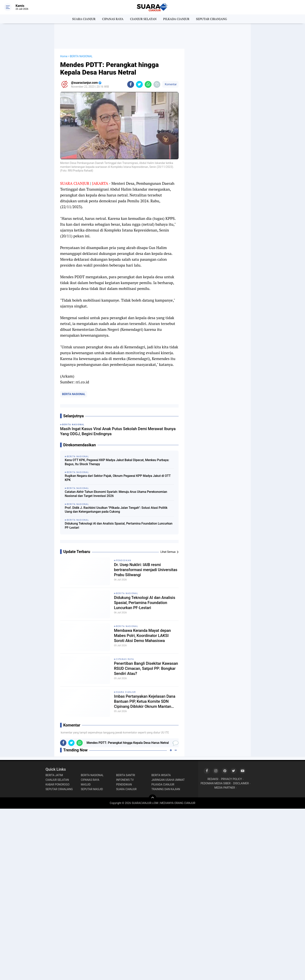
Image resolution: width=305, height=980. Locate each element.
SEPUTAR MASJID (92, 789)
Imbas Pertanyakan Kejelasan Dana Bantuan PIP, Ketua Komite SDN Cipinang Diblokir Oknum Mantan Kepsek (145, 701)
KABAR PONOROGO (57, 785)
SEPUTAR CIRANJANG (211, 19)
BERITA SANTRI (126, 775)
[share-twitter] (139, 84)
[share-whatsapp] (148, 84)
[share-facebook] (131, 84)
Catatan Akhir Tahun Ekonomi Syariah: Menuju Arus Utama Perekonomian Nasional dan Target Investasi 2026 (116, 494)
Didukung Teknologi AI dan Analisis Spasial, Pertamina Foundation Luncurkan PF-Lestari (119, 526)
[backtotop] (152, 798)
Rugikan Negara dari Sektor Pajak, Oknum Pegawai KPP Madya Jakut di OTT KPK (118, 478)
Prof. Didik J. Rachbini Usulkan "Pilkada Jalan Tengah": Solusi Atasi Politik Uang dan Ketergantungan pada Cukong (116, 510)
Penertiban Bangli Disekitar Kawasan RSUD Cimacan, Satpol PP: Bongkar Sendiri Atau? (146, 668)
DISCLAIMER (241, 783)
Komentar (170, 84)
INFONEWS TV (125, 780)
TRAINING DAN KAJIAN (166, 789)
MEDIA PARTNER (225, 788)
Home (64, 56)
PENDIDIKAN (124, 560)
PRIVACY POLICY (231, 779)
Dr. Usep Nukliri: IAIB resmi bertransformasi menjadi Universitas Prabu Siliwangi (146, 570)
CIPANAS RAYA (113, 19)
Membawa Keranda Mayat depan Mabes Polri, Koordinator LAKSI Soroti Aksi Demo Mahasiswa (142, 636)
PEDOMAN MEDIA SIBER (216, 783)
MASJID (86, 785)
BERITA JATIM (54, 775)
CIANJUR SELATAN (143, 19)
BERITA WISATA (161, 775)
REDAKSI (213, 779)
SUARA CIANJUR (84, 19)
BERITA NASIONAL (74, 394)
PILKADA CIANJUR (176, 19)
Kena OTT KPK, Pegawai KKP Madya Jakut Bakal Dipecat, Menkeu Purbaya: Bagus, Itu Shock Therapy (117, 462)
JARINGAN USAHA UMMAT (168, 780)
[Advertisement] (152, 36)
